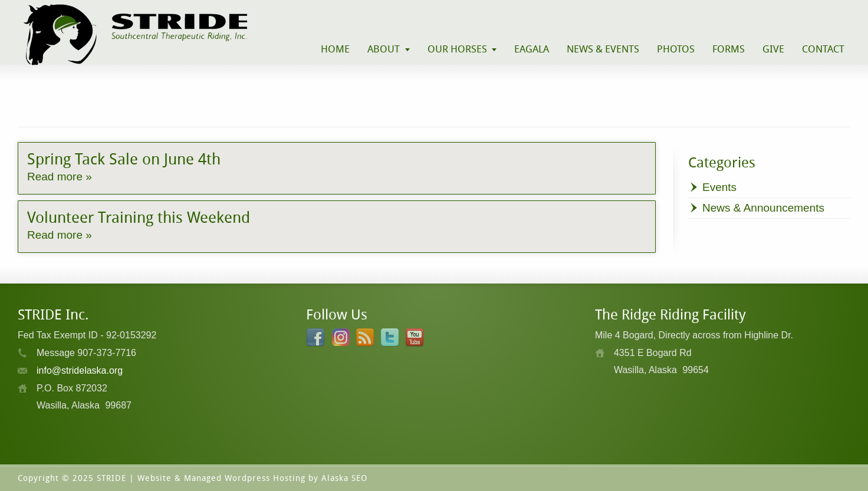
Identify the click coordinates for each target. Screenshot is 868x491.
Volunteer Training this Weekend (139, 217)
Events (719, 187)
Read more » (60, 177)
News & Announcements (763, 208)
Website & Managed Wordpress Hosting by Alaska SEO (252, 478)
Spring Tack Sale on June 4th (124, 159)
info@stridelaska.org (80, 370)
